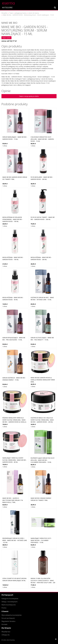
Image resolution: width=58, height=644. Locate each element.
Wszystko (4, 13)
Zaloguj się (5, 635)
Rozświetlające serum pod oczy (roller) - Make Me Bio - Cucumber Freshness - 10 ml (43, 460)
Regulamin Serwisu (8, 621)
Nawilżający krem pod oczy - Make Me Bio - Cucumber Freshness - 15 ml (41, 540)
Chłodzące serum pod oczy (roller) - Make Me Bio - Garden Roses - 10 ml (42, 139)
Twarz (11, 13)
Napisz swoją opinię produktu (29, 96)
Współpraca (6, 632)
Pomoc (4, 608)
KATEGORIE (7, 7)
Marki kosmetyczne (9, 605)
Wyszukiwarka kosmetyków (12, 615)
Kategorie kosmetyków (10, 599)
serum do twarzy (34, 13)
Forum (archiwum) (8, 618)
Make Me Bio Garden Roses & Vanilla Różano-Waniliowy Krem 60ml (43, 380)
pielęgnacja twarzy (21, 13)
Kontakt (4, 624)
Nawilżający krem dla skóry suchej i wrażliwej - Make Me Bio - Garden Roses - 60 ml (15, 460)
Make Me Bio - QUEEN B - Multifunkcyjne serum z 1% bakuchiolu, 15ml (13, 500)
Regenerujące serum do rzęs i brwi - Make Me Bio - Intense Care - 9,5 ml (15, 540)
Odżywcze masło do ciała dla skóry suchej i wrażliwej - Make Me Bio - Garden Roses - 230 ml (42, 420)
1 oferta (5, 146)
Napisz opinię (6, 38)
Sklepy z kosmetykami (9, 602)
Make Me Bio (9, 23)
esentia (8, 3)
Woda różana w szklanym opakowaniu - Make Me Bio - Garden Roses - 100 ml (13, 219)
